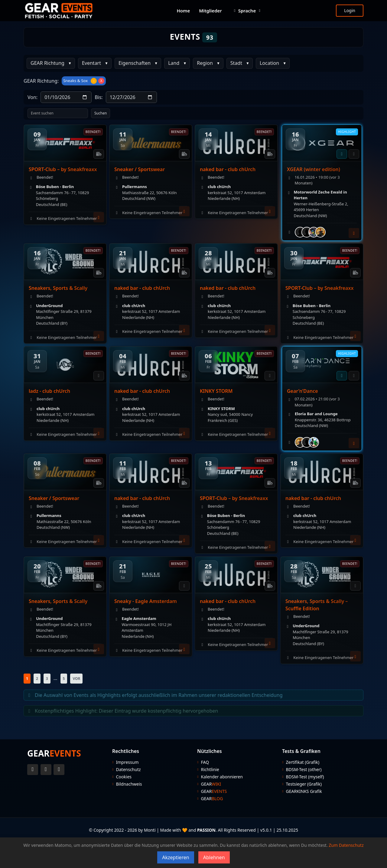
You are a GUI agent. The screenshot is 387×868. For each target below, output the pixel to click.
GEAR (211, 784)
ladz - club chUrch (49, 391)
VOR (76, 679)
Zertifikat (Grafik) (303, 762)
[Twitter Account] (33, 770)
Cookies (124, 777)
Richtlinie (210, 770)
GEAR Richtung (47, 63)
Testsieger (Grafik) (304, 784)
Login (350, 10)
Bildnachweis (129, 784)
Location (269, 63)
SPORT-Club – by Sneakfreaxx (63, 169)
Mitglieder (210, 11)
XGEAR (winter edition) (314, 169)
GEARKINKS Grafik (304, 791)
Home (183, 11)
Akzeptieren (176, 857)
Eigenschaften (135, 63)
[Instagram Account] (46, 770)
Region (205, 63)
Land (174, 63)
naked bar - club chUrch (228, 169)
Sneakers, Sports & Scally (58, 288)
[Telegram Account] (59, 770)
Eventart (91, 63)
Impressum (127, 762)
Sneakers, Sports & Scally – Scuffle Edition (317, 605)
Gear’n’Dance (302, 391)
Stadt (236, 63)
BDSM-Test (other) (304, 770)
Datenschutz (128, 770)
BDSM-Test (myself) (305, 777)
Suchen (101, 113)
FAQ (205, 762)
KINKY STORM (216, 391)
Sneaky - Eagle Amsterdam (146, 601)
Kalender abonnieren (222, 777)
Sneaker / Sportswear (140, 169)
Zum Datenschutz (346, 845)
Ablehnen (214, 857)
